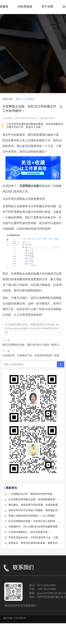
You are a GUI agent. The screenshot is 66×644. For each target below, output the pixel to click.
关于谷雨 (47, 7)
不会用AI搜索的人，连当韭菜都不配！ (29, 532)
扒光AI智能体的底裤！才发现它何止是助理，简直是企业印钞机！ (34, 521)
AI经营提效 (25, 7)
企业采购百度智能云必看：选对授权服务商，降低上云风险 (34, 500)
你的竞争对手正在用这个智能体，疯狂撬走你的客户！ (34, 510)
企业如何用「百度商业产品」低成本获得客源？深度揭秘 (32, 356)
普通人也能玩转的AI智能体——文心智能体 (32, 516)
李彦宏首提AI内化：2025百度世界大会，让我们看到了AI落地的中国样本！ (34, 538)
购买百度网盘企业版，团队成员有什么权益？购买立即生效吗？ (32, 345)
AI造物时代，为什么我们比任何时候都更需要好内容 (34, 527)
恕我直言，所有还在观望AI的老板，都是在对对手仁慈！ (34, 543)
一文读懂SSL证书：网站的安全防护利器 (30, 494)
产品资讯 (30, 99)
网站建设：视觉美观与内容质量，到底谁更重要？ (33, 505)
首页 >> (20, 99)
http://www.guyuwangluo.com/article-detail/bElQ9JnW (32, 328)
